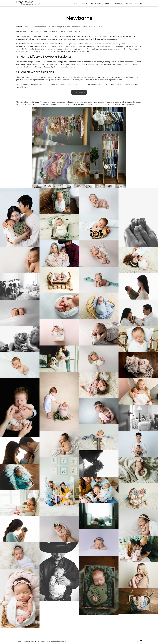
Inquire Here (79, 92)
